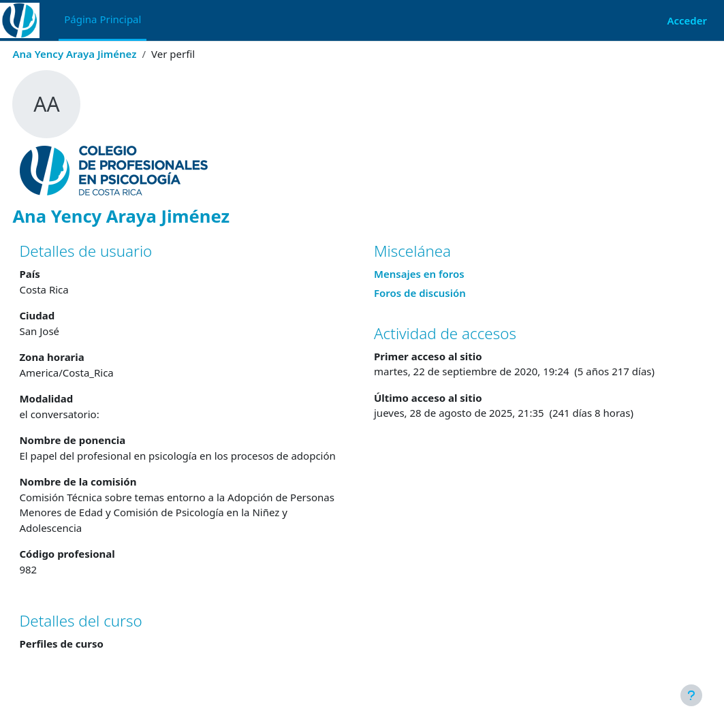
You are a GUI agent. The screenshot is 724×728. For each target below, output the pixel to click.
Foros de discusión (420, 293)
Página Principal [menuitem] (103, 19)
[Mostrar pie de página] (691, 695)
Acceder (687, 20)
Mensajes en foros (419, 274)
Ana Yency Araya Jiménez (105, 54)
